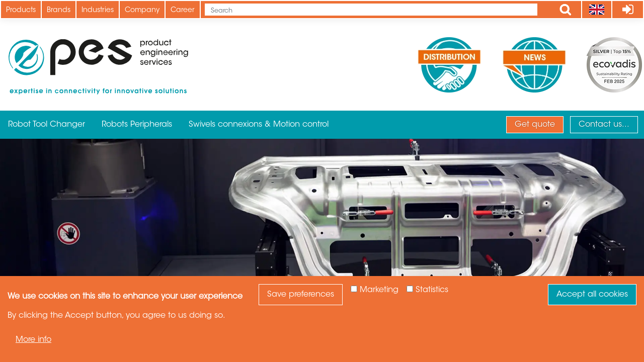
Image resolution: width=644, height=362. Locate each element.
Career (183, 11)
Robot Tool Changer (47, 125)
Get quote (535, 125)
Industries (98, 11)
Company (142, 11)
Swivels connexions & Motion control (259, 125)
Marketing (379, 290)
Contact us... (604, 125)
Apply (566, 10)
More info (33, 340)
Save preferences (301, 295)
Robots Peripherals (137, 125)
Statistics (432, 290)
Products (21, 11)
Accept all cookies (592, 295)
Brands (59, 11)
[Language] (596, 10)
